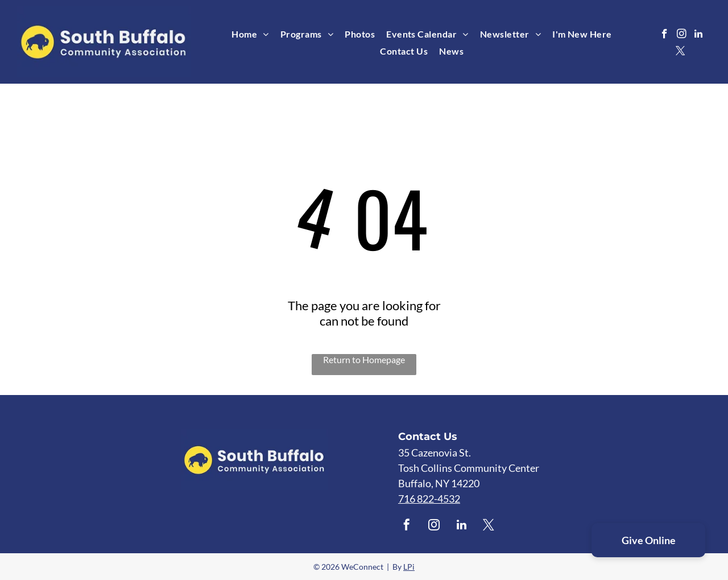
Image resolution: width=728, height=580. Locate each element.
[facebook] (665, 35)
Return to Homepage (364, 359)
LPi (409, 567)
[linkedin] (699, 35)
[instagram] (682, 35)
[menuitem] (250, 34)
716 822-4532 (429, 499)
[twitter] (681, 52)
